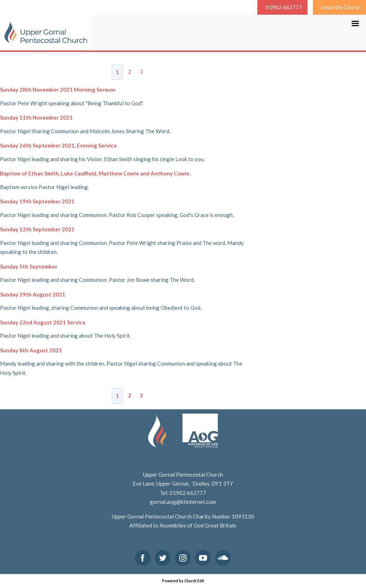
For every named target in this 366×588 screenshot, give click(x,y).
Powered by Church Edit (183, 581)
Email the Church (341, 7)
